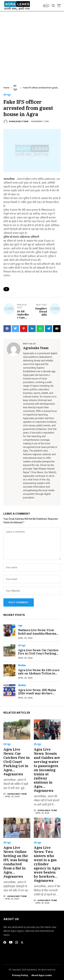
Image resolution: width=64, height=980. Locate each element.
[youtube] (11, 942)
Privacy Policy (20, 975)
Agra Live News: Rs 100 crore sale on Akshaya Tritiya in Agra (39, 673)
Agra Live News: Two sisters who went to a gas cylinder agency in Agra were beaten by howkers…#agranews (47, 864)
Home (6, 88)
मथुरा (20, 626)
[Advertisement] (32, 45)
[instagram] (17, 942)
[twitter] (22, 942)
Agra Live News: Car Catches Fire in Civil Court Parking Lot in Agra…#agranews (38, 653)
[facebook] (5, 942)
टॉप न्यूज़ (7, 95)
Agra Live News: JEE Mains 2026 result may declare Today (37, 693)
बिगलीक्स (22, 666)
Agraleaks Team (19, 121)
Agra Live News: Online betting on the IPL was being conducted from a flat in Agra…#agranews (16, 862)
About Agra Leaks (42, 975)
